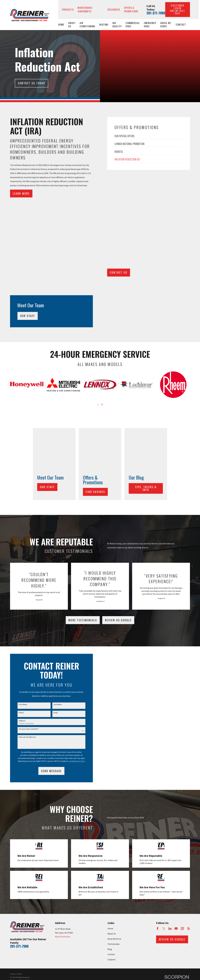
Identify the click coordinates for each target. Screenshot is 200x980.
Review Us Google (118, 494)
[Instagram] (182, 803)
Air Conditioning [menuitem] (87, 25)
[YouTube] (176, 803)
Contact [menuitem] (181, 24)
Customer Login (178, 9)
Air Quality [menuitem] (117, 25)
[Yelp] (189, 803)
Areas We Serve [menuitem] (166, 25)
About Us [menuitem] (72, 25)
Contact (111, 829)
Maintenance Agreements (85, 9)
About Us (112, 808)
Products (68, 9)
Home (110, 803)
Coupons (112, 834)
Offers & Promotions (131, 9)
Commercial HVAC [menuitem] (133, 25)
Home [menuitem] (61, 24)
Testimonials (114, 818)
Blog (110, 824)
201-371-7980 (156, 13)
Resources (114, 9)
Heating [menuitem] (104, 24)
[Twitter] (164, 803)
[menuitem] (13, 855)
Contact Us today (32, 83)
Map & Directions (63, 811)
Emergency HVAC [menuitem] (150, 25)
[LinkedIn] (170, 803)
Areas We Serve (114, 813)
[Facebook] (158, 803)
